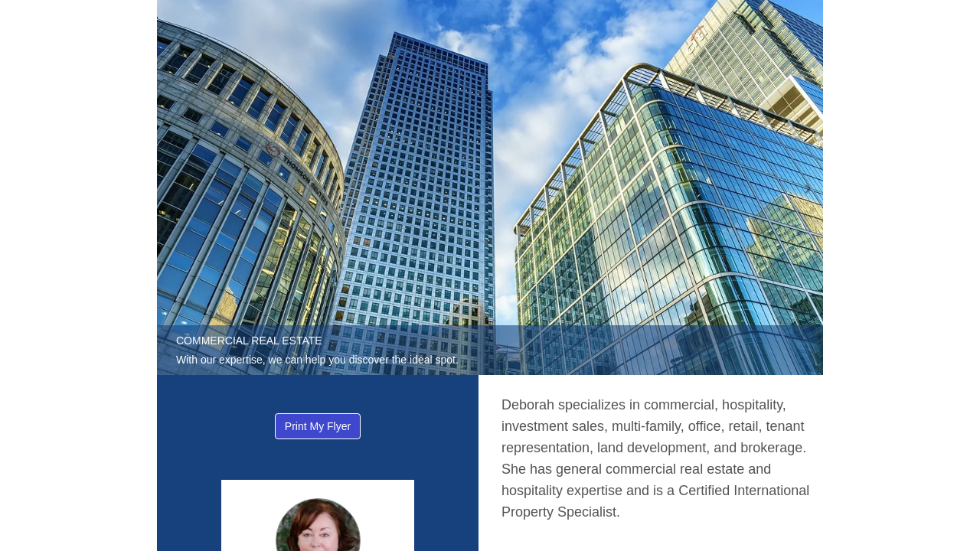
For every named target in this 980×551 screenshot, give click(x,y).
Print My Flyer (318, 426)
